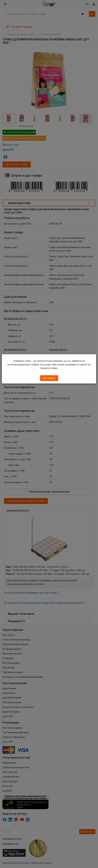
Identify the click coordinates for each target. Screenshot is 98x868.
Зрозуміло (49, 378)
